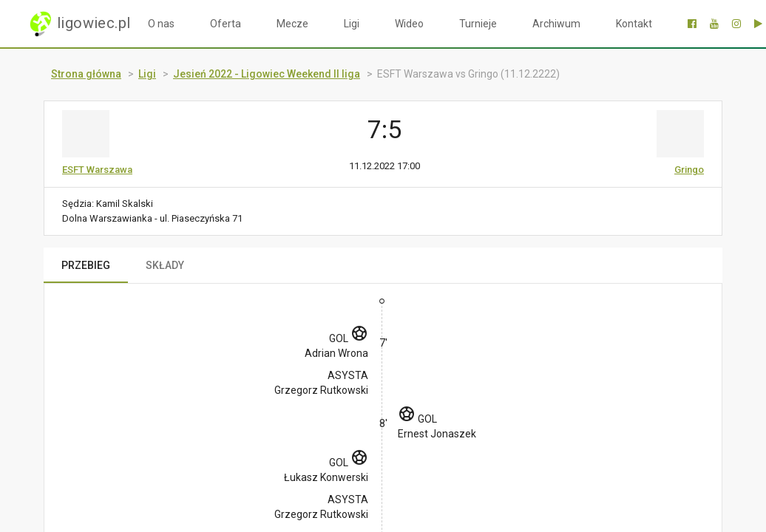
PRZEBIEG (86, 265)
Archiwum (556, 24)
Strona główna (86, 74)
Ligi (352, 24)
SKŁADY (165, 265)
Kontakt (634, 24)
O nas (161, 24)
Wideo (409, 24)
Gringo (689, 170)
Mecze (292, 24)
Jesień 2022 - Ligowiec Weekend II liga (267, 74)
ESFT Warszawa (97, 170)
